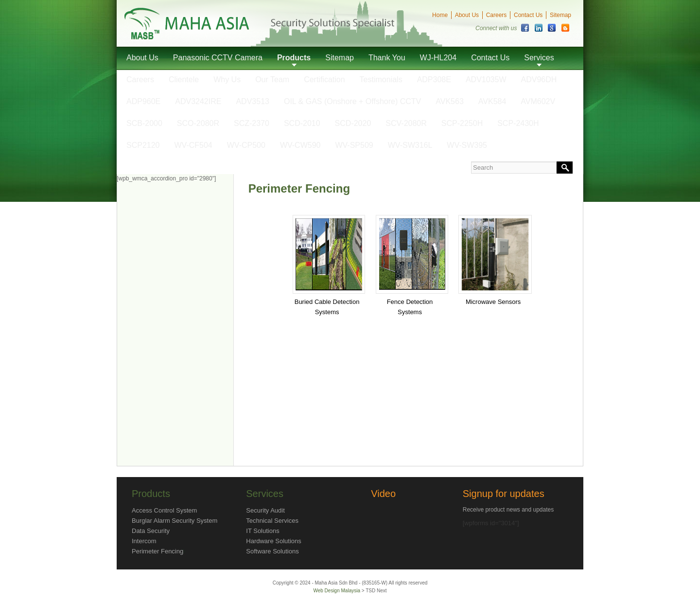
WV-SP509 (354, 145)
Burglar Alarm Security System (175, 521)
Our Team (272, 80)
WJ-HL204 (438, 58)
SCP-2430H (518, 123)
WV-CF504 (193, 145)
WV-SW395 (467, 145)
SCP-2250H (462, 123)
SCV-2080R (406, 123)
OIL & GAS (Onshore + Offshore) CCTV (352, 101)
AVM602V (538, 101)
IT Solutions (262, 531)
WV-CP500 (246, 145)
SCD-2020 (353, 123)
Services (539, 58)
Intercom (144, 541)
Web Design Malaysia (337, 591)
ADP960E (143, 101)
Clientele (184, 80)
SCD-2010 (302, 123)
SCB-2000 (144, 123)
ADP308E (434, 80)
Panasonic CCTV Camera (218, 58)
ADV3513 (253, 101)
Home (440, 15)
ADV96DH (539, 80)
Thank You (387, 58)
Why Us (227, 80)
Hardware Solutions (273, 541)
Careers (497, 15)
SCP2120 (143, 145)
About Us (467, 15)
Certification (324, 80)
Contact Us (528, 15)
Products (294, 58)
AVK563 (450, 101)
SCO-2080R (198, 123)
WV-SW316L (410, 145)
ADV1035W (486, 80)
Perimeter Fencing (157, 551)
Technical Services (272, 521)
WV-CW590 (300, 145)
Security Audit (265, 510)
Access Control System (164, 510)
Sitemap (560, 15)
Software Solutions (272, 551)
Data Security (151, 531)
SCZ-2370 (252, 123)
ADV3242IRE (198, 101)
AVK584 (492, 101)
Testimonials (381, 80)
